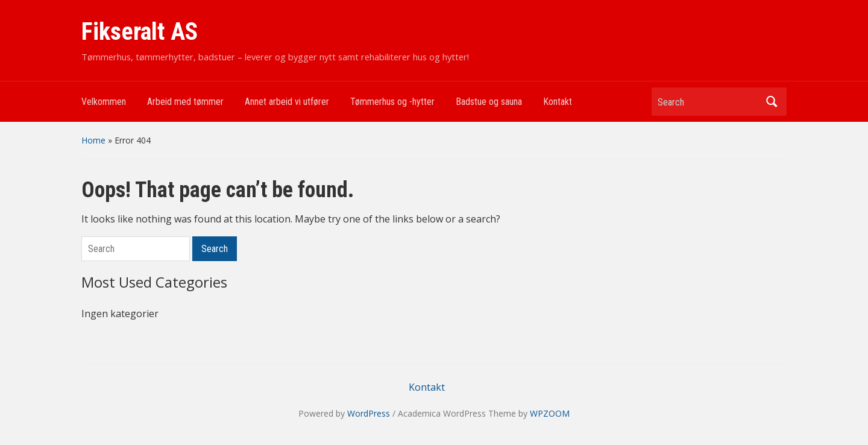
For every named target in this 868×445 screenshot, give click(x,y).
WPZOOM (550, 413)
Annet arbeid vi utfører (287, 102)
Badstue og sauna (489, 102)
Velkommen (104, 102)
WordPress (369, 413)
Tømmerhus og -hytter (392, 102)
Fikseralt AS (140, 32)
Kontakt (558, 102)
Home (93, 140)
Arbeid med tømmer (185, 102)
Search (772, 102)
